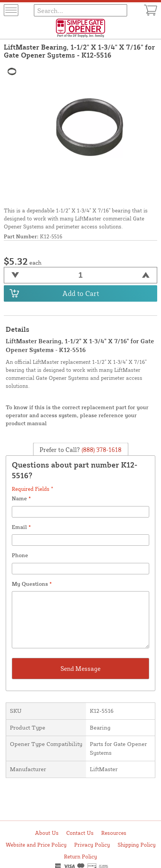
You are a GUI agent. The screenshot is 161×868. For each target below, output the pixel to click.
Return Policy (80, 856)
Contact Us (80, 833)
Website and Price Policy (36, 845)
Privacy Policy (92, 845)
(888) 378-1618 (101, 449)
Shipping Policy (137, 845)
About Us (47, 833)
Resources (114, 833)
